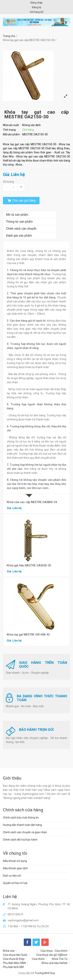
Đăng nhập (36, 3)
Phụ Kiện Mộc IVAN (14, 963)
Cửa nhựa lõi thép (14, 959)
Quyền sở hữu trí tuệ (15, 883)
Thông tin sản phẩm (19, 222)
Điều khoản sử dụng (15, 861)
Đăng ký (36, 7)
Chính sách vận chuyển (21, 229)
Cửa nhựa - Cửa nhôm (54, 951)
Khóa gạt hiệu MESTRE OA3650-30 (29, 565)
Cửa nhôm (38, 959)
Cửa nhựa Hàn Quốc (15, 955)
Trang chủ (9, 36)
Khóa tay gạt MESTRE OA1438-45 (28, 635)
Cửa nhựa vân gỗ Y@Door (52, 955)
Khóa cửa (9, 951)
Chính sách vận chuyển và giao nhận (25, 832)
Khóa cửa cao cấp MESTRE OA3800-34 (32, 502)
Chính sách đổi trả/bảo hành (20, 840)
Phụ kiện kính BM (13, 967)
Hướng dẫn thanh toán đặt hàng (22, 825)
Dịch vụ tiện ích (12, 876)
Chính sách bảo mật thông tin (21, 818)
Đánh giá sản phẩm (19, 236)
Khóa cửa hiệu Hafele (55, 963)
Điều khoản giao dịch (15, 868)
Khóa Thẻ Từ (60, 959)
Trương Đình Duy (45, 973)
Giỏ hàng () (37, 12)
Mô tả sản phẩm (17, 215)
